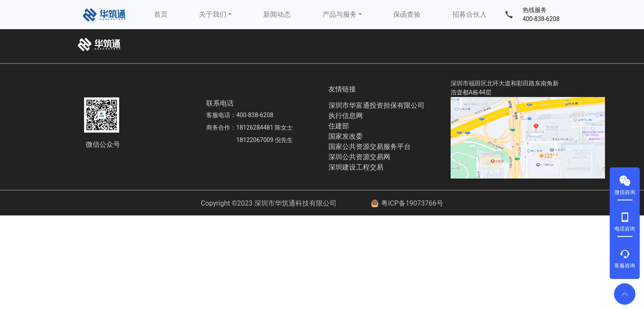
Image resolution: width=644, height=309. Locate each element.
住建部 (339, 126)
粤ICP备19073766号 (412, 203)
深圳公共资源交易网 (359, 157)
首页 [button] (161, 14)
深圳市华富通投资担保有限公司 (376, 105)
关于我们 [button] (213, 14)
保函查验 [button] (407, 14)
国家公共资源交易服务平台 (370, 147)
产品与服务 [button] (340, 14)
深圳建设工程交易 (356, 167)
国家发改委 (346, 136)
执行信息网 (346, 116)
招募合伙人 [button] (469, 14)
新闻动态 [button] (277, 14)
